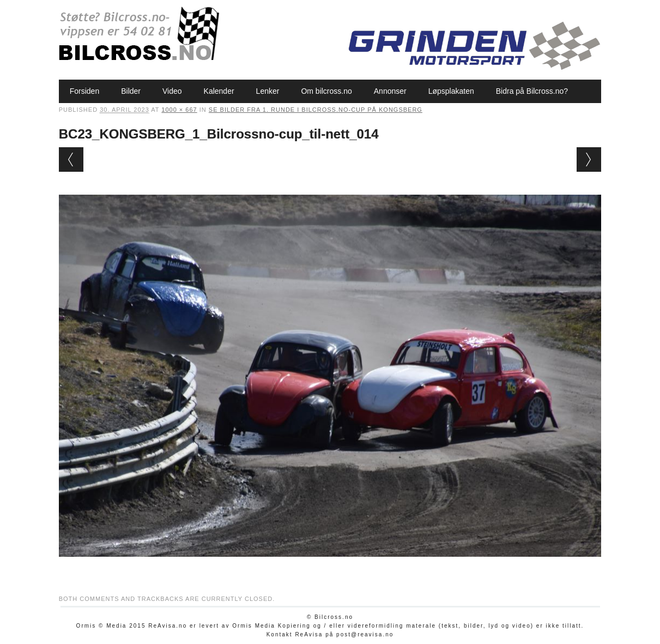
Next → (589, 160)
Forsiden (84, 91)
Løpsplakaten (451, 91)
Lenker (268, 91)
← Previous (71, 160)
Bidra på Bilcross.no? (532, 91)
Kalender (219, 91)
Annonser (390, 91)
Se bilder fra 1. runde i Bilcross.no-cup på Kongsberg (316, 110)
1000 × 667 (179, 110)
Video (172, 91)
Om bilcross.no (326, 91)
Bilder (131, 91)
